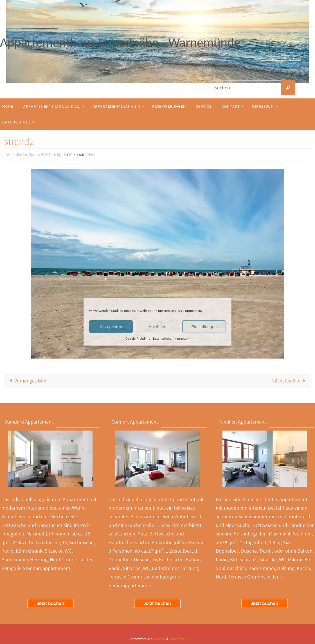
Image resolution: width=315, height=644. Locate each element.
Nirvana (159, 639)
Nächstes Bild (290, 381)
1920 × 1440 (75, 155)
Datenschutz (162, 338)
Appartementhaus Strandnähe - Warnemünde (120, 42)
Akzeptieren (111, 326)
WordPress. (177, 639)
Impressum (182, 338)
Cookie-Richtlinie (138, 338)
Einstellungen (204, 326)
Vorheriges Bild (27, 381)
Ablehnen (157, 326)
